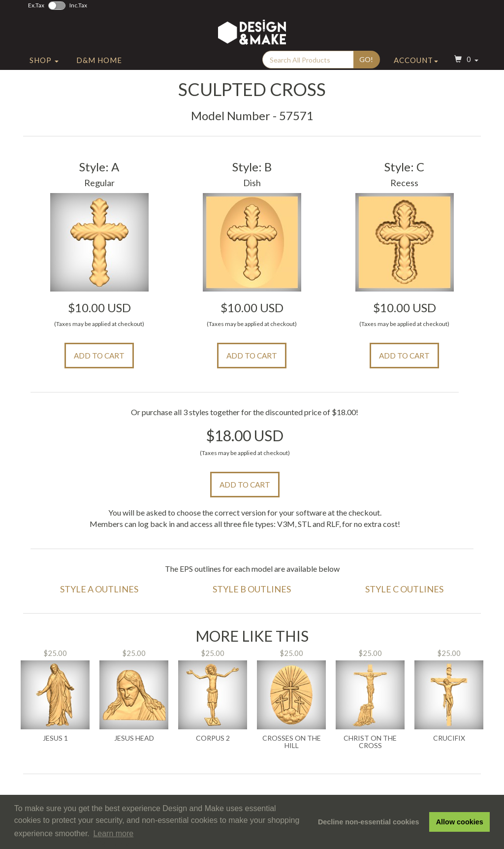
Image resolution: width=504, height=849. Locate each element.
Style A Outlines (99, 589)
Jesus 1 (55, 738)
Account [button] (416, 61)
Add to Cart (99, 356)
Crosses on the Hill (292, 742)
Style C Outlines (404, 589)
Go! (366, 60)
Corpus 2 (213, 738)
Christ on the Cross (370, 742)
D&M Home (99, 61)
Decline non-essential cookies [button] (369, 822)
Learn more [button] (113, 833)
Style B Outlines (252, 589)
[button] (465, 61)
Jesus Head (134, 738)
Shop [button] (44, 61)
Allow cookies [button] (460, 822)
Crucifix (449, 738)
